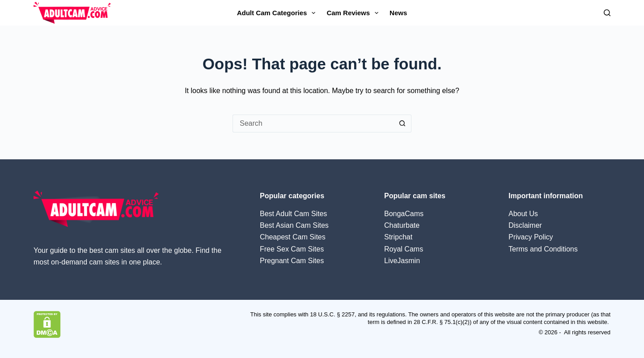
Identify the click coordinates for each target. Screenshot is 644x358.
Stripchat (398, 237)
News (398, 13)
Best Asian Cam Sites (294, 225)
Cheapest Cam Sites (293, 237)
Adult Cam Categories (278, 13)
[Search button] (402, 124)
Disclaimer (525, 225)
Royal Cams (404, 249)
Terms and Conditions (543, 249)
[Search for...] (313, 124)
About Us (523, 214)
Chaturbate (402, 225)
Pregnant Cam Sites (292, 261)
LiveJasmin (402, 261)
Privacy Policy (531, 237)
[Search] (607, 13)
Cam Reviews (354, 13)
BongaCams (404, 214)
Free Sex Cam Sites (292, 249)
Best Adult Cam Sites (293, 214)
